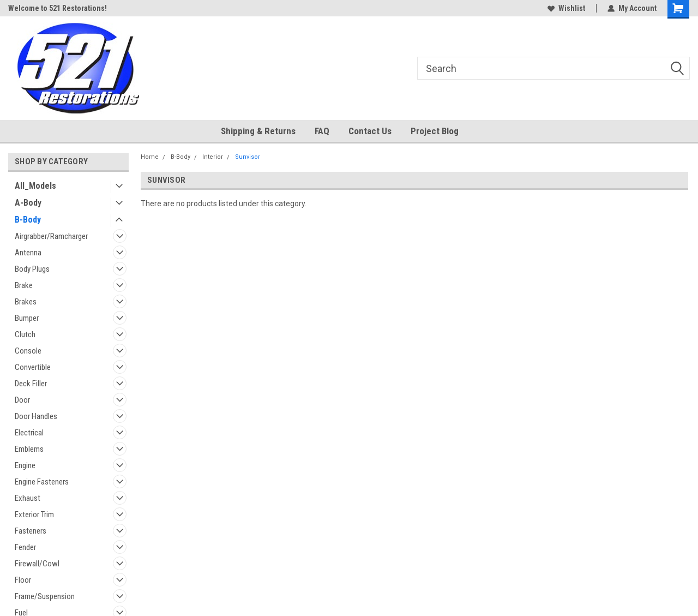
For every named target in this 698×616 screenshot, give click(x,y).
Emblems (29, 449)
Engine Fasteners (42, 482)
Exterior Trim (34, 515)
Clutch (25, 334)
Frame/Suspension (45, 596)
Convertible (33, 367)
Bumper (27, 318)
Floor (23, 580)
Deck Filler (31, 384)
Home (150, 157)
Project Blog (435, 131)
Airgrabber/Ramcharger (51, 236)
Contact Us (370, 131)
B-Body (28, 220)
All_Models (35, 186)
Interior (213, 157)
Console (28, 351)
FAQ (322, 131)
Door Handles (36, 416)
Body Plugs (32, 269)
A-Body (28, 203)
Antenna (28, 253)
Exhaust (28, 498)
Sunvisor (248, 157)
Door (22, 400)
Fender (25, 547)
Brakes (26, 302)
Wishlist (566, 8)
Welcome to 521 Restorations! (58, 8)
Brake (24, 285)
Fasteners (31, 531)
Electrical (29, 433)
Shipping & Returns (258, 131)
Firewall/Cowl (37, 564)
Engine (25, 465)
